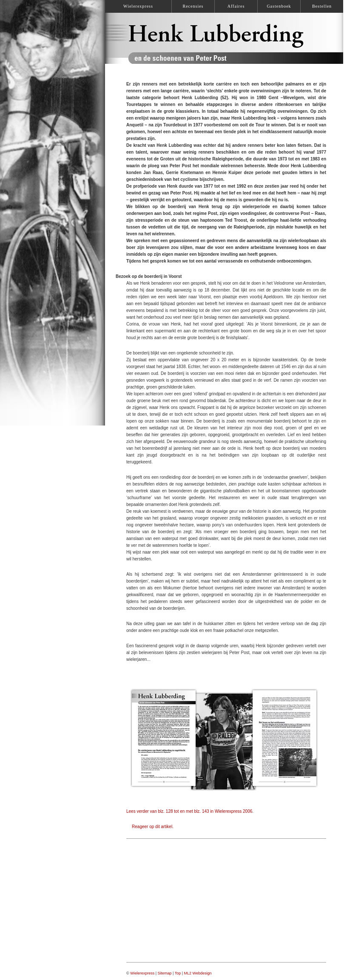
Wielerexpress (142, 973)
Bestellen (322, 6)
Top (178, 973)
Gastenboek (279, 6)
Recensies (193, 6)
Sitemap (165, 973)
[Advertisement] (226, 900)
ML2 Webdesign (198, 973)
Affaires (236, 6)
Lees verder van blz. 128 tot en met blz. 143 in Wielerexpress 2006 (189, 811)
